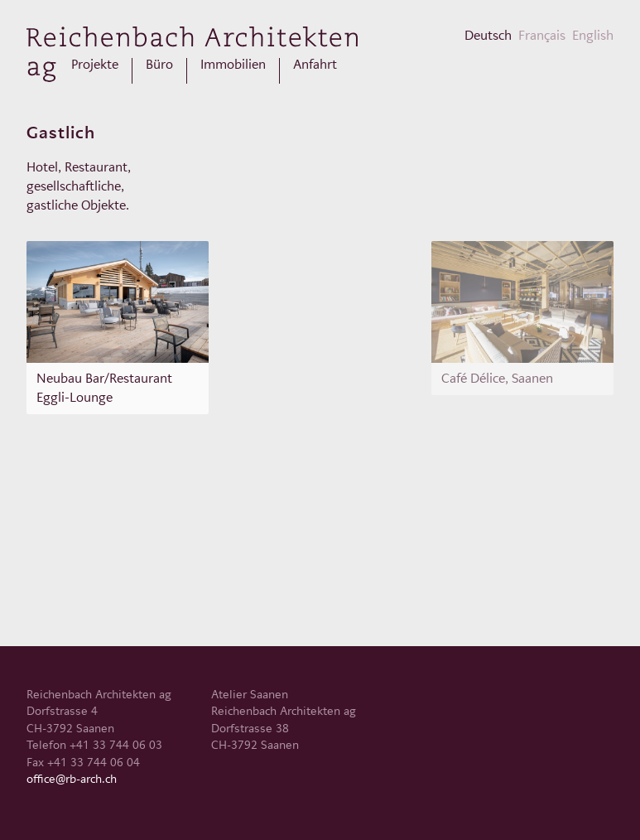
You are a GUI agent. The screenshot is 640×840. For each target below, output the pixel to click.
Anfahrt (315, 65)
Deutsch (488, 35)
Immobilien (233, 65)
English (593, 35)
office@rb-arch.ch (72, 779)
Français (542, 35)
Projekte (95, 65)
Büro (159, 65)
